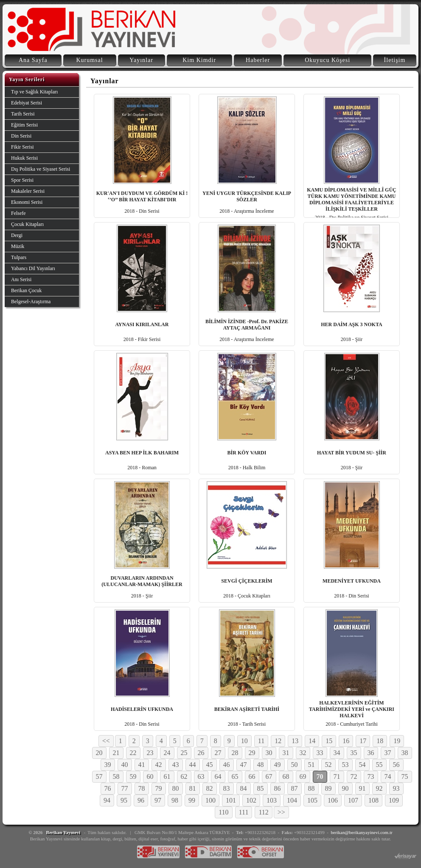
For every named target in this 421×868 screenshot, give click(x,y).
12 (278, 741)
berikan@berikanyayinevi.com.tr (362, 832)
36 (371, 753)
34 (337, 753)
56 (396, 765)
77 (125, 788)
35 (354, 753)
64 (218, 776)
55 (379, 765)
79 (159, 788)
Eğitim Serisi (24, 125)
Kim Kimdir (199, 60)
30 (269, 753)
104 (292, 800)
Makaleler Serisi (28, 191)
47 (244, 765)
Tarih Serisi (23, 114)
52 (328, 765)
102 (251, 800)
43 (176, 765)
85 (261, 788)
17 (363, 741)
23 (150, 753)
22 (133, 753)
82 (210, 788)
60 (150, 776)
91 (362, 788)
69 (303, 776)
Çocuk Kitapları (27, 224)
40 (125, 765)
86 (278, 788)
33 (320, 753)
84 (244, 788)
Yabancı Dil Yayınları (33, 268)
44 (193, 765)
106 (333, 800)
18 (380, 741)
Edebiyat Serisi (27, 103)
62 (184, 776)
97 (158, 800)
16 (346, 741)
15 (329, 741)
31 (286, 753)
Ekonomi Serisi (27, 202)
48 (261, 765)
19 (397, 741)
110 (223, 812)
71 (337, 776)
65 (235, 776)
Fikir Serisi (22, 147)
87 (295, 788)
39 (108, 765)
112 (263, 812)
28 (235, 753)
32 (303, 753)
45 (210, 765)
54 (362, 765)
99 (192, 800)
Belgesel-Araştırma (31, 302)
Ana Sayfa (33, 60)
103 (272, 800)
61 (167, 776)
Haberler (258, 60)
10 (244, 741)
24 (167, 753)
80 (176, 788)
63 (201, 776)
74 (388, 776)
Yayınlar (141, 60)
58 (116, 776)
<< (106, 741)
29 (252, 753)
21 (116, 753)
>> (281, 812)
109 (394, 800)
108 (373, 800)
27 (218, 753)
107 (353, 800)
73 (371, 776)
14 (312, 741)
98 (175, 800)
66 (252, 776)
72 (354, 776)
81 (193, 788)
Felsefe (18, 213)
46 (227, 765)
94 (107, 800)
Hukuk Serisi (24, 158)
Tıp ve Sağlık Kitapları (34, 92)
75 (405, 776)
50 (295, 765)
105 (312, 800)
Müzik (18, 246)
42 (159, 765)
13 (295, 741)
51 (312, 765)
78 (142, 788)
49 (278, 765)
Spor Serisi (22, 180)
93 (396, 788)
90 (345, 788)
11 (261, 741)
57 (99, 776)
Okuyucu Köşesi (327, 60)
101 (231, 800)
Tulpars (19, 257)
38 (405, 753)
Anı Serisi (21, 279)
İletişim (395, 60)
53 (345, 765)
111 (244, 812)
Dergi (17, 235)
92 (379, 788)
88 (312, 788)
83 (227, 788)
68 (286, 776)
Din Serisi (21, 136)
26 (201, 753)
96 (141, 800)
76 (108, 788)
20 (99, 753)
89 (328, 788)
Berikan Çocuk (26, 290)
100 (210, 800)
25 (184, 753)
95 (124, 800)
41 (142, 765)
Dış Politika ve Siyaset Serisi (41, 169)
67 (269, 776)
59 (133, 776)
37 (388, 753)
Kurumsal (89, 60)
